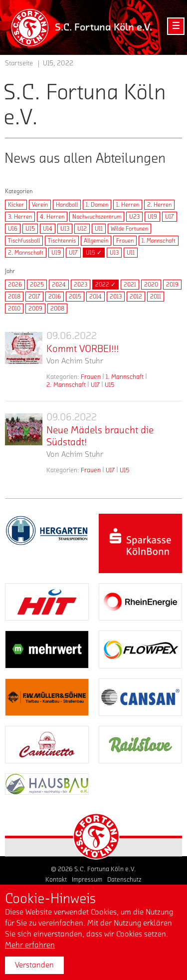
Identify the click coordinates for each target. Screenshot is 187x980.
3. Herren (20, 217)
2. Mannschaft (26, 253)
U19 (152, 217)
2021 (130, 285)
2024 (59, 285)
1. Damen (97, 205)
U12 (82, 229)
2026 (15, 285)
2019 (172, 285)
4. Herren (52, 217)
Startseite (19, 63)
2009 (35, 309)
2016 (55, 297)
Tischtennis (62, 241)
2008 (57, 309)
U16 (13, 229)
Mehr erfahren (30, 945)
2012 (136, 297)
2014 (95, 297)
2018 (14, 297)
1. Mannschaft (159, 241)
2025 (37, 285)
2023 (81, 285)
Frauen (125, 241)
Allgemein (96, 241)
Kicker (16, 205)
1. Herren (128, 205)
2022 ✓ (105, 285)
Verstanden (34, 965)
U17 (170, 217)
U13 (65, 229)
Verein (40, 205)
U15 (30, 229)
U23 (134, 217)
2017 (34, 297)
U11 (99, 229)
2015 (75, 297)
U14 (48, 229)
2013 (116, 297)
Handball (67, 205)
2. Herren (159, 205)
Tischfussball (24, 241)
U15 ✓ (94, 253)
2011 (156, 297)
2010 (14, 309)
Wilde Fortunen (129, 229)
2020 (151, 285)
